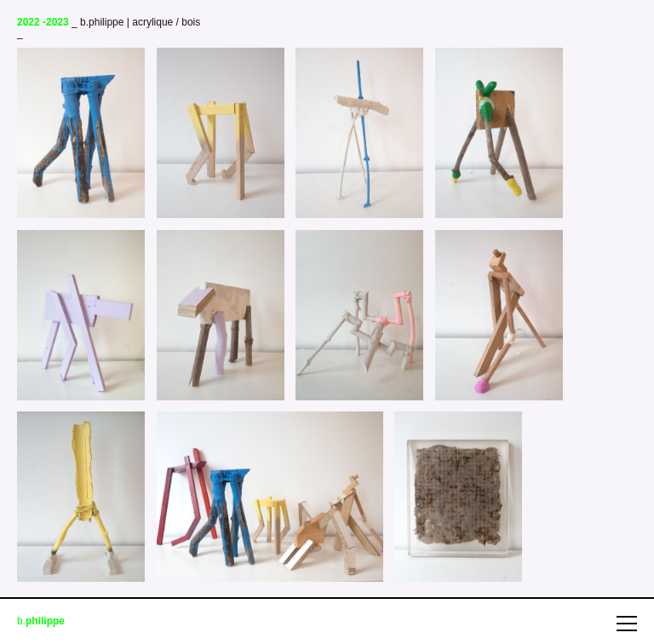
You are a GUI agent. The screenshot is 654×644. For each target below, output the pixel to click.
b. (41, 621)
